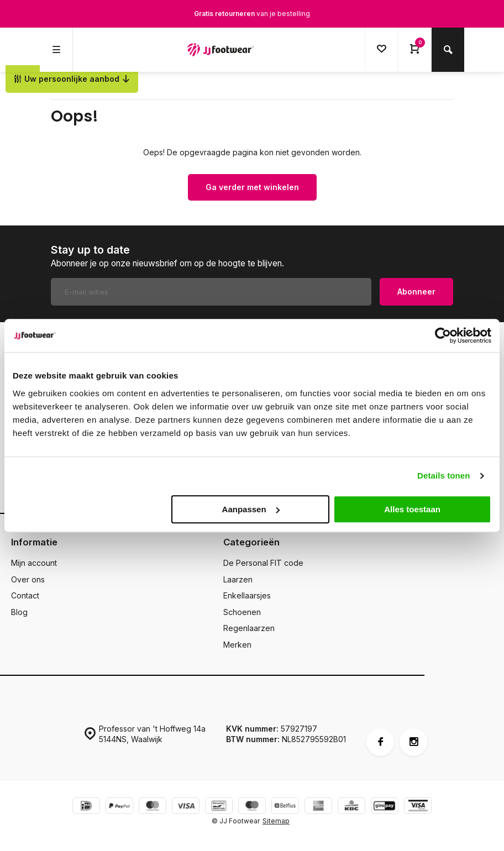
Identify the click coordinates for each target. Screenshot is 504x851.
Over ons (28, 579)
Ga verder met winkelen (252, 187)
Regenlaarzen (249, 628)
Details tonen (443, 476)
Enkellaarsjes (247, 595)
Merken (237, 645)
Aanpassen (251, 509)
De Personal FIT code (263, 563)
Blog (19, 612)
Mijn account (34, 563)
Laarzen (238, 579)
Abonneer (416, 291)
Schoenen (242, 612)
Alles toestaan (412, 509)
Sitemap (276, 821)
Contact (25, 595)
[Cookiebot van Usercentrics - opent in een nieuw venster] (443, 335)
